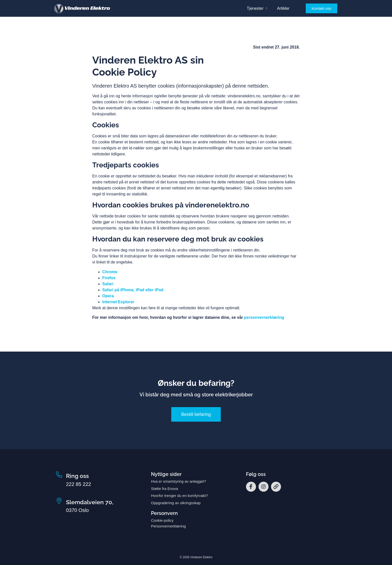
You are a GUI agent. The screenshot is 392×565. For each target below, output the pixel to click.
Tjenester (257, 8)
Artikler (283, 8)
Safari (108, 284)
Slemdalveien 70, (90, 502)
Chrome (110, 272)
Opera (108, 296)
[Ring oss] (59, 475)
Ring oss (77, 476)
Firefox (109, 278)
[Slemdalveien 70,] (59, 501)
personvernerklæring (264, 317)
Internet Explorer (118, 302)
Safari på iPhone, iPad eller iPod (133, 290)
